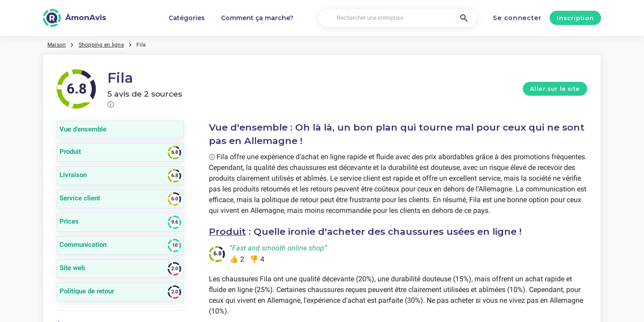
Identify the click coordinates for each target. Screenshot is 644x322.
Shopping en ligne (101, 45)
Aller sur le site (555, 89)
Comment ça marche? (257, 18)
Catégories (187, 18)
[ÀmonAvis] (75, 18)
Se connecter (517, 18)
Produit (227, 231)
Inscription (575, 18)
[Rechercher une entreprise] (398, 18)
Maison (57, 45)
